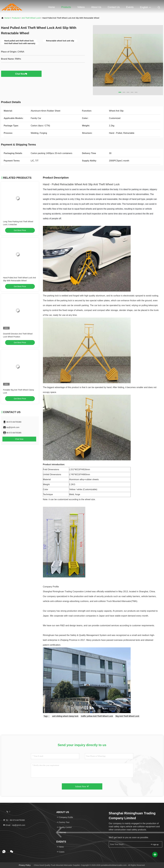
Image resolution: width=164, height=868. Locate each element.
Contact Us (114, 7)
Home (52, 7)
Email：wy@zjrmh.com (14, 825)
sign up (154, 844)
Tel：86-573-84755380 (14, 820)
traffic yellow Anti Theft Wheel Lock (97, 716)
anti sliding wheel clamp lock (65, 716)
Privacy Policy (25, 865)
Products (66, 7)
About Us (96, 7)
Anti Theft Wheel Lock (31, 18)
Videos (81, 7)
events (130, 7)
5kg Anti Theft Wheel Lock (127, 716)
